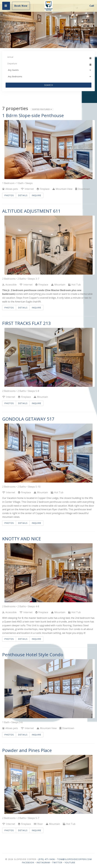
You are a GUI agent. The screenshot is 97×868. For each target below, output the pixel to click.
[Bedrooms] (48, 77)
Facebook (28, 862)
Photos (9, 195)
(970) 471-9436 (47, 859)
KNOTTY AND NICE (22, 539)
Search (49, 85)
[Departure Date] (47, 64)
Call (92, 6)
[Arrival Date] (47, 57)
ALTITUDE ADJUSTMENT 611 (31, 211)
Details (23, 195)
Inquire (36, 195)
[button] (5, 26)
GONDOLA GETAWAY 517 (28, 419)
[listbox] (48, 26)
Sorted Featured (42, 109)
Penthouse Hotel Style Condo (33, 655)
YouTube (70, 862)
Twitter (57, 862)
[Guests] (48, 70)
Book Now (21, 6)
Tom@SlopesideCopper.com (74, 859)
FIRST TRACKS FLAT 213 (26, 323)
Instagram (43, 862)
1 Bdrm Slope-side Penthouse (33, 115)
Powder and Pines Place (27, 750)
